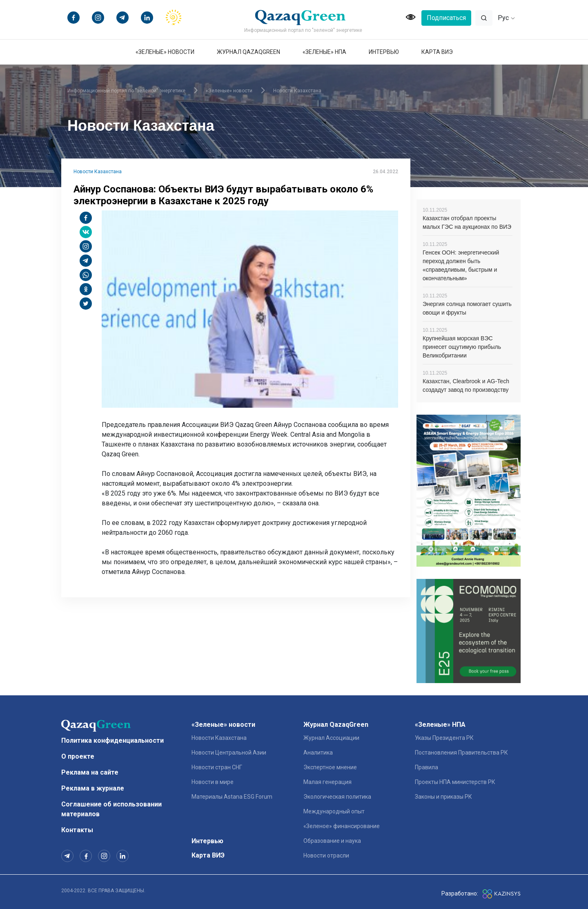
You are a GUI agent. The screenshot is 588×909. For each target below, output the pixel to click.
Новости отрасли (326, 855)
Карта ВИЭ (437, 52)
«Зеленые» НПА (324, 52)
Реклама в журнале (93, 788)
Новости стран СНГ (217, 767)
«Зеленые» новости (165, 52)
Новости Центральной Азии (229, 753)
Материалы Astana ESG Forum (232, 797)
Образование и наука (332, 841)
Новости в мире (213, 782)
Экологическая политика (337, 797)
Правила (427, 767)
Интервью (384, 52)
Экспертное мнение (330, 767)
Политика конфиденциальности (112, 740)
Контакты (77, 830)
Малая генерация (327, 782)
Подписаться (446, 18)
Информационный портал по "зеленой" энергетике (126, 91)
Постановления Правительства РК (461, 753)
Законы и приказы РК (443, 797)
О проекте (78, 756)
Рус (507, 18)
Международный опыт (334, 811)
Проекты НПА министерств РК (455, 782)
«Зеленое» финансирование (342, 826)
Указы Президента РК (444, 738)
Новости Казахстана (297, 91)
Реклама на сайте (90, 772)
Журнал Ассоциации (331, 738)
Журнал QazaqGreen (248, 52)
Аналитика (318, 753)
